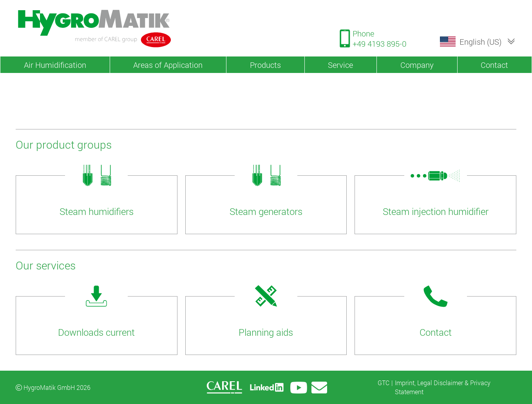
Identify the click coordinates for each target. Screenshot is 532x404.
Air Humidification (55, 65)
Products (265, 65)
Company (417, 65)
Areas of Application (168, 65)
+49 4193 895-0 (380, 44)
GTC (384, 383)
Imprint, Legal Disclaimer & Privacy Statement (443, 387)
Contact (494, 65)
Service (340, 65)
